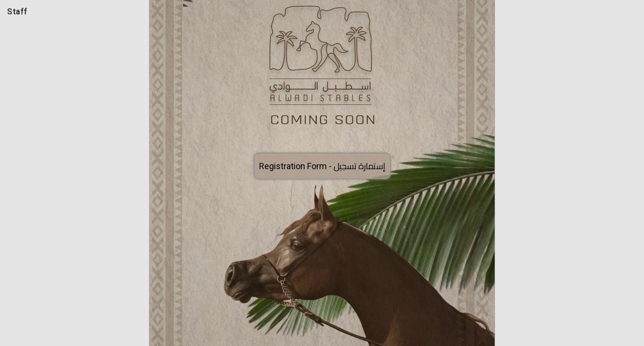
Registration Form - (322, 166)
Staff (18, 12)
